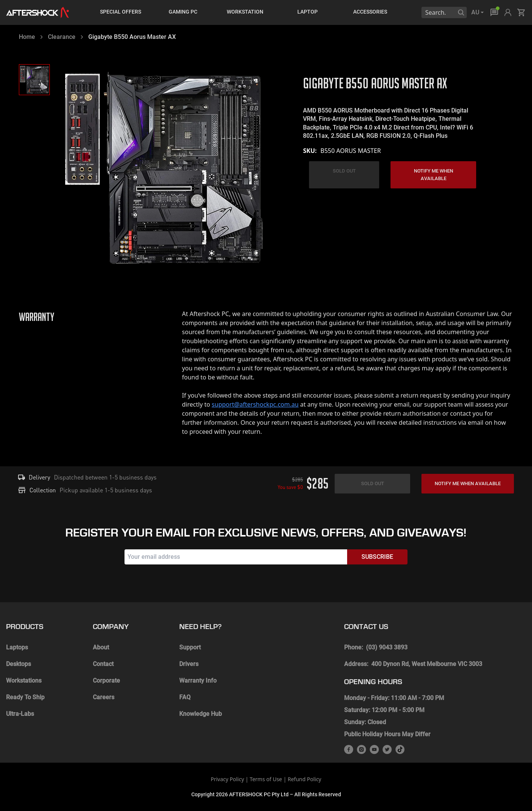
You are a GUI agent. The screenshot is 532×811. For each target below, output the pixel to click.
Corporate (106, 681)
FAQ (185, 697)
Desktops (18, 664)
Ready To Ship (25, 697)
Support (190, 647)
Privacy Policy (227, 779)
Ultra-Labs (20, 714)
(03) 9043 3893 (387, 647)
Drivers (189, 664)
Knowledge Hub (201, 714)
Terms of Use (266, 779)
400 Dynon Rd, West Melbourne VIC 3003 (427, 664)
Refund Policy (305, 779)
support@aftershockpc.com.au (255, 404)
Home (27, 37)
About (101, 647)
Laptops (17, 647)
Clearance (62, 37)
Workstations (24, 681)
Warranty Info (198, 681)
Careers (104, 697)
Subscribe (377, 557)
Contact (103, 664)
